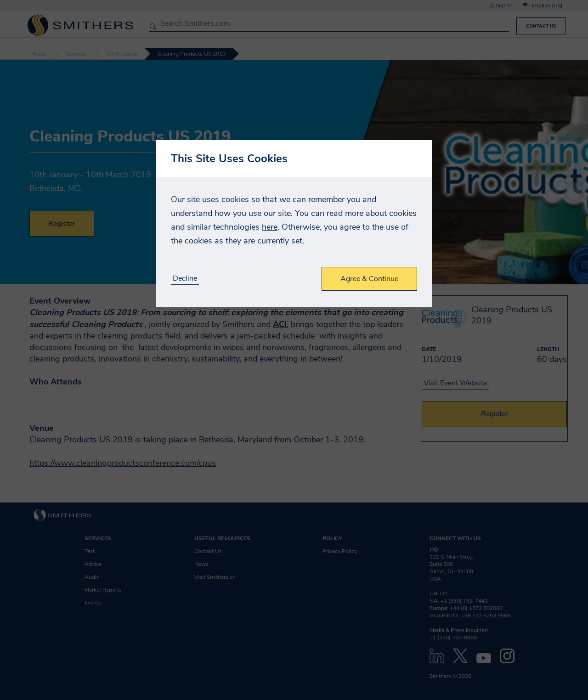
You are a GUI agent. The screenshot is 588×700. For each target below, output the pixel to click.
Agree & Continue (369, 279)
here (270, 227)
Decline (185, 279)
